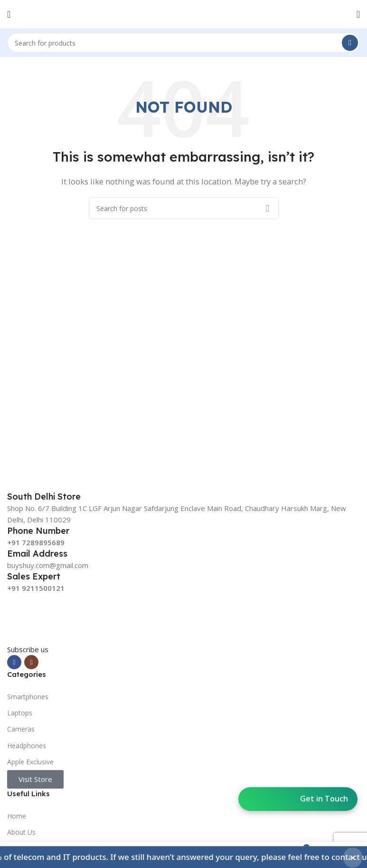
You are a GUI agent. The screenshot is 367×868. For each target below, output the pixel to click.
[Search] (183, 43)
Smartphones (28, 697)
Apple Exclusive (30, 762)
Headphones (27, 746)
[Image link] (78, 618)
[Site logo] (184, 13)
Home (17, 816)
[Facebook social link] (14, 662)
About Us (21, 832)
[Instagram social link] (31, 662)
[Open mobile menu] (9, 14)
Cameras (21, 729)
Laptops (20, 713)
